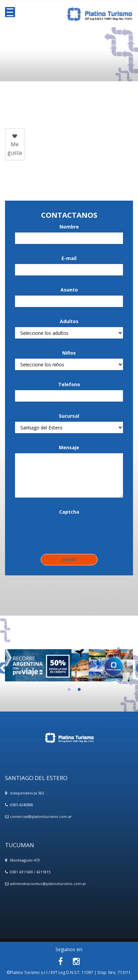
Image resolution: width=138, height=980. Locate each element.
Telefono (69, 384)
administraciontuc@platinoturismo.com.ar (48, 884)
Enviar (69, 560)
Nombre (69, 227)
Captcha (69, 512)
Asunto (69, 290)
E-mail (69, 258)
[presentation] (66, 531)
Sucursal (69, 416)
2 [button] (74, 690)
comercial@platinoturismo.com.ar (41, 816)
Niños (69, 353)
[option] (69, 665)
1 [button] (64, 690)
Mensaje (69, 447)
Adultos (69, 321)
